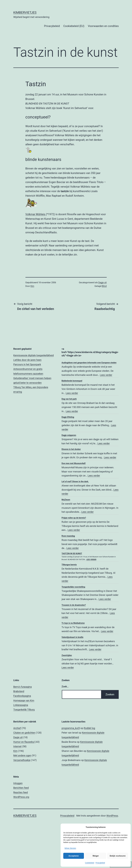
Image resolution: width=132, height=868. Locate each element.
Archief (17, 728)
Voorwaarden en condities (103, 26)
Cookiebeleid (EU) (74, 26)
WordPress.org (21, 797)
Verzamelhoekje (22, 760)
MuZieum (66, 500)
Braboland (19, 691)
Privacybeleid (100, 863)
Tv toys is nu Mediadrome (73, 623)
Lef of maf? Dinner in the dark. (75, 481)
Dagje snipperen (69, 435)
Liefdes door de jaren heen (27, 360)
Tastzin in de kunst (72, 554)
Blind (104, 286)
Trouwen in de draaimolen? (74, 605)
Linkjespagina (21, 705)
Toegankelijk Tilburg (24, 710)
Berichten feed (21, 788)
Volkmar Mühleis (36, 214)
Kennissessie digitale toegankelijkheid (33, 355)
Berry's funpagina (23, 687)
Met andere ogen (22, 755)
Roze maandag (68, 536)
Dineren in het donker (71, 449)
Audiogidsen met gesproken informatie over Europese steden (89, 363)
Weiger (96, 856)
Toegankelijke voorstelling (73, 587)
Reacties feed (21, 792)
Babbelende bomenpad (72, 381)
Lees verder (106, 375)
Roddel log (89, 728)
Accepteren (74, 856)
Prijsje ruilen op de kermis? (74, 518)
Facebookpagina (22, 696)
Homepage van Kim (24, 700)
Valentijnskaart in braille (72, 637)
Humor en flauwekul (24, 742)
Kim (32, 286)
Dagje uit (102, 283)
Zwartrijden (67, 655)
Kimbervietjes (25, 13)
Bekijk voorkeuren (118, 856)
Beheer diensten (70, 848)
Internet (17, 746)
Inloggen (18, 783)
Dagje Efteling (68, 417)
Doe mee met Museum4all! (74, 463)
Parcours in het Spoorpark (27, 364)
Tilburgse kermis (69, 565)
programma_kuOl (71, 728)
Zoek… (65, 686)
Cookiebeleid (90, 863)
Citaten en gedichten (24, 733)
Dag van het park (69, 399)
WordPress (112, 816)
